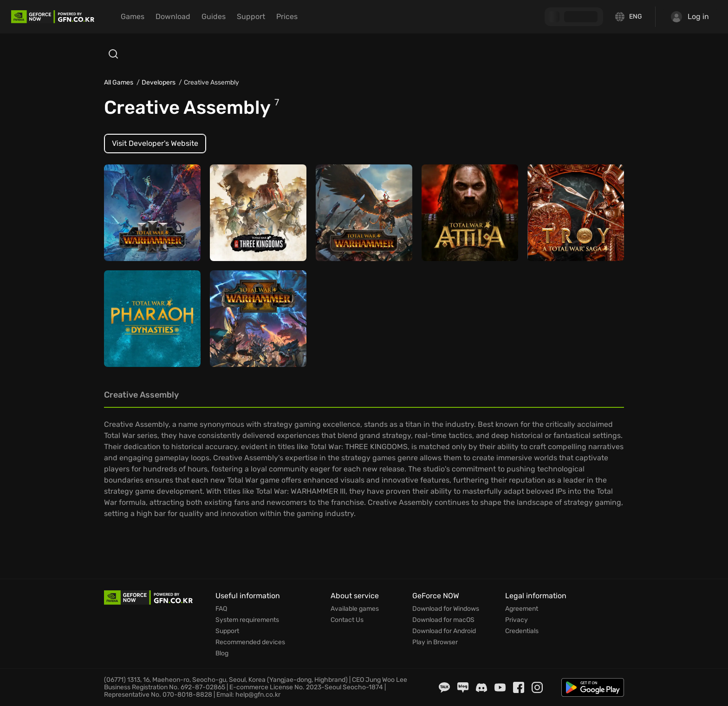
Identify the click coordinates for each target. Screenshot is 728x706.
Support (251, 16)
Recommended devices (250, 642)
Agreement (522, 609)
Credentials (522, 631)
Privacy (517, 620)
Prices (287, 16)
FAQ (221, 609)
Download (173, 16)
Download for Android (444, 631)
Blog (222, 654)
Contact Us (347, 620)
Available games (355, 609)
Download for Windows (446, 609)
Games (133, 16)
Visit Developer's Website (155, 143)
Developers (159, 82)
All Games (119, 82)
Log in (690, 17)
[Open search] (113, 54)
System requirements (247, 620)
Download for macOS (443, 620)
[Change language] (629, 17)
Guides (214, 16)
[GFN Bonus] (574, 17)
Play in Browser (435, 642)
